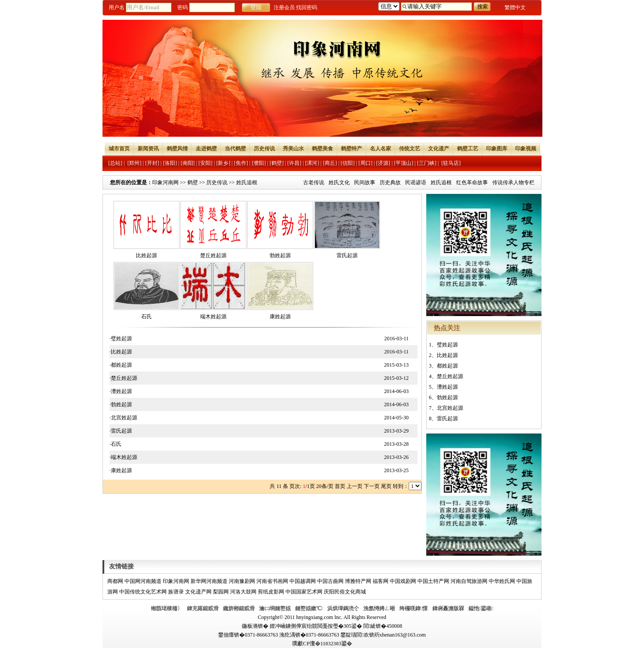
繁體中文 (515, 7)
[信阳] (348, 163)
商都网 (115, 581)
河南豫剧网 (242, 581)
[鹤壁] (277, 163)
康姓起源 (280, 317)
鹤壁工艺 (468, 149)
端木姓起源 (213, 317)
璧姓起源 (447, 345)
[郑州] (134, 163)
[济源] (383, 163)
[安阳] (205, 163)
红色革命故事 (472, 182)
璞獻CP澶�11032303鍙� (322, 644)
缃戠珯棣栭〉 (167, 608)
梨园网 (221, 592)
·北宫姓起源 (123, 418)
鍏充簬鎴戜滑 (203, 608)
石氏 (146, 317)
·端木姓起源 (123, 457)
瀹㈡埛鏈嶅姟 (275, 608)
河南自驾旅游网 (469, 581)
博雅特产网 (358, 581)
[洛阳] (170, 163)
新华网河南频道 (209, 581)
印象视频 (526, 149)
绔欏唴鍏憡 (413, 608)
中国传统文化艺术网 (143, 592)
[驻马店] (451, 163)
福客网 (381, 581)
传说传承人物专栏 (513, 182)
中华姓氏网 (502, 581)
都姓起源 (447, 366)
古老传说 (314, 182)
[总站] (115, 163)
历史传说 (264, 149)
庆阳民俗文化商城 (345, 592)
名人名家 (381, 149)
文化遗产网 (198, 592)
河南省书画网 (272, 581)
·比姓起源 (121, 352)
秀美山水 (293, 149)
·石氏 (115, 444)
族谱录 (176, 592)
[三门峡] (427, 163)
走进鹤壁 (206, 149)
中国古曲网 (330, 581)
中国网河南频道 (143, 581)
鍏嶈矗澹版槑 (448, 608)
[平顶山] (404, 163)
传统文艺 (410, 149)
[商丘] (330, 163)
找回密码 (307, 7)
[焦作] (241, 163)
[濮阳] (259, 163)
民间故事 (365, 182)
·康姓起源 (121, 470)
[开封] (152, 163)
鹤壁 (193, 182)
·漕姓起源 (121, 391)
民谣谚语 (416, 182)
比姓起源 (146, 255)
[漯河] (312, 163)
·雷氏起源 (121, 431)
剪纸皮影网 (271, 592)
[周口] (366, 163)
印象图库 (497, 149)
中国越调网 (303, 581)
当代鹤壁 (235, 149)
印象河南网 (165, 182)
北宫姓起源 (450, 408)
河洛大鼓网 (243, 592)
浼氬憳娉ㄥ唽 (379, 608)
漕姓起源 (447, 387)
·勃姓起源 (121, 404)
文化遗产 (439, 149)
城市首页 (119, 149)
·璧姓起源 (121, 339)
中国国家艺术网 (304, 592)
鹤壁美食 (322, 149)
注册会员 (284, 7)
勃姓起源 (280, 255)
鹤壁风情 (177, 149)
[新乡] (223, 163)
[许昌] (294, 163)
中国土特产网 (433, 581)
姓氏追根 (441, 182)
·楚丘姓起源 (123, 378)
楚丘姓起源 (213, 255)
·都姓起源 (121, 365)
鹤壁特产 (351, 149)
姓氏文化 (339, 182)
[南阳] (188, 163)
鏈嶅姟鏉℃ (309, 608)
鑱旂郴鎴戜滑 (239, 608)
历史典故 (390, 182)
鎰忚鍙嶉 (481, 608)
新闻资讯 (148, 149)
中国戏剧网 (403, 581)
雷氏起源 (347, 255)
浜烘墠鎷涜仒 (343, 608)
